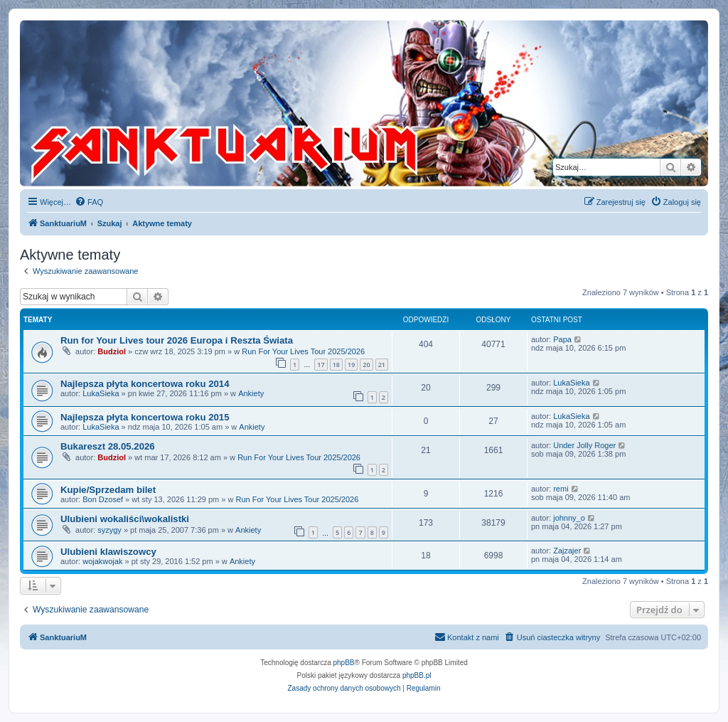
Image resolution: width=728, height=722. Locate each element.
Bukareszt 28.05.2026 (108, 446)
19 (351, 365)
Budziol (112, 351)
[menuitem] (89, 202)
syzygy (109, 530)
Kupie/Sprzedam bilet (108, 490)
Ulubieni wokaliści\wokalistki (125, 519)
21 (382, 365)
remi (561, 489)
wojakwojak (102, 561)
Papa (562, 339)
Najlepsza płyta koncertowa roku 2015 (145, 417)
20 (366, 365)
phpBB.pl (417, 675)
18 (336, 365)
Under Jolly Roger (584, 445)
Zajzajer (567, 551)
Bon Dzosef (103, 499)
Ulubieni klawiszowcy (108, 552)
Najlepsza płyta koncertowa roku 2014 (145, 384)
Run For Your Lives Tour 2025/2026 (303, 351)
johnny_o (569, 518)
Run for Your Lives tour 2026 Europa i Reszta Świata (177, 340)
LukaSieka (101, 393)
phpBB (344, 663)
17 (321, 365)
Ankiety (251, 393)
